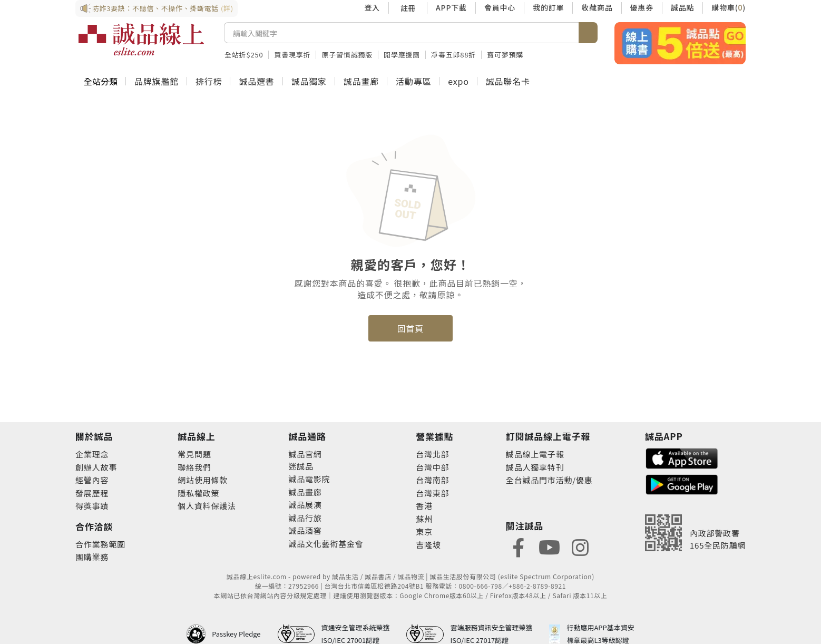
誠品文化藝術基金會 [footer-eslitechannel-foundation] (326, 544)
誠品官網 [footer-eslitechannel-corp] (305, 454)
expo (458, 81)
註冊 (408, 8)
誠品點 (682, 7)
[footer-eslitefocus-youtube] (549, 546)
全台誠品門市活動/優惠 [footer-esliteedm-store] (549, 480)
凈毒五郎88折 (453, 55)
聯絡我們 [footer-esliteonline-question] (194, 467)
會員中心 (500, 7)
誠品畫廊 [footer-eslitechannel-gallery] (305, 492)
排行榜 (209, 81)
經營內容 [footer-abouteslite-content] (92, 480)
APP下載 (451, 7)
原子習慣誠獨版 (347, 55)
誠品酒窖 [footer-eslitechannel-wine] (305, 530)
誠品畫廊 (361, 81)
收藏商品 (597, 7)
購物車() (729, 7)
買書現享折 (292, 55)
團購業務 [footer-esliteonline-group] (92, 557)
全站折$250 (244, 55)
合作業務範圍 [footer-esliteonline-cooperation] (100, 544)
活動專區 (413, 81)
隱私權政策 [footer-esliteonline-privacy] (198, 493)
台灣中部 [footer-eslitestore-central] (432, 467)
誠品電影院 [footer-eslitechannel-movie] (309, 479)
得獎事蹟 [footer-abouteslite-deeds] (92, 506)
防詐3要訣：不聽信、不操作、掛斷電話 (157, 8)
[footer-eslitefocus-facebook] (519, 546)
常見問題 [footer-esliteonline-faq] (194, 454)
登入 (372, 7)
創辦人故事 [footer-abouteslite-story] (96, 467)
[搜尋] (402, 33)
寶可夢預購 (505, 55)
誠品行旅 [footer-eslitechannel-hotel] (305, 518)
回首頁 (410, 328)
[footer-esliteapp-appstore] (682, 457)
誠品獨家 (309, 81)
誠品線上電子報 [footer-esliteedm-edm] (535, 454)
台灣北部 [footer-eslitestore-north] (432, 454)
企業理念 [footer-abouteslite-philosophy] (92, 454)
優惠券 (642, 7)
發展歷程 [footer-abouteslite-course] (92, 493)
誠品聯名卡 (508, 81)
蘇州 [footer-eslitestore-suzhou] (424, 519)
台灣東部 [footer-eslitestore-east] (432, 493)
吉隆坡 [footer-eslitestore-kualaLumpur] (428, 545)
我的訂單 (548, 7)
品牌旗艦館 (157, 81)
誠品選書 (256, 81)
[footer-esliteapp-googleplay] (682, 484)
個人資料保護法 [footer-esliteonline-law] (207, 506)
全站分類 (101, 81)
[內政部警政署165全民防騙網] (695, 533)
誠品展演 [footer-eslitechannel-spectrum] (305, 505)
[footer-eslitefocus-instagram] (580, 546)
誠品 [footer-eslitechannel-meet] (305, 466)
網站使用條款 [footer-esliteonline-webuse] (203, 480)
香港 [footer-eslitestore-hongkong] (424, 506)
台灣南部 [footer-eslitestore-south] (432, 480)
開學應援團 (402, 55)
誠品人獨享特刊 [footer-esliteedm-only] (535, 467)
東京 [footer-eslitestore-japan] (424, 531)
